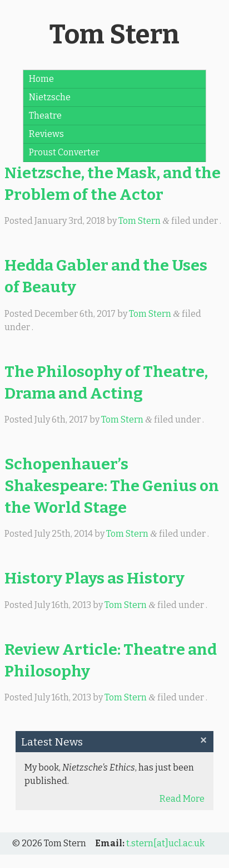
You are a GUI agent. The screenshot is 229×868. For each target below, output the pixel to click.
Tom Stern (114, 35)
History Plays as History (94, 578)
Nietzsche (50, 97)
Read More (182, 799)
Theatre (45, 116)
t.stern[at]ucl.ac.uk (165, 843)
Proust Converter (64, 152)
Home (41, 79)
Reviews (46, 134)
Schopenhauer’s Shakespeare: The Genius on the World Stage (112, 486)
